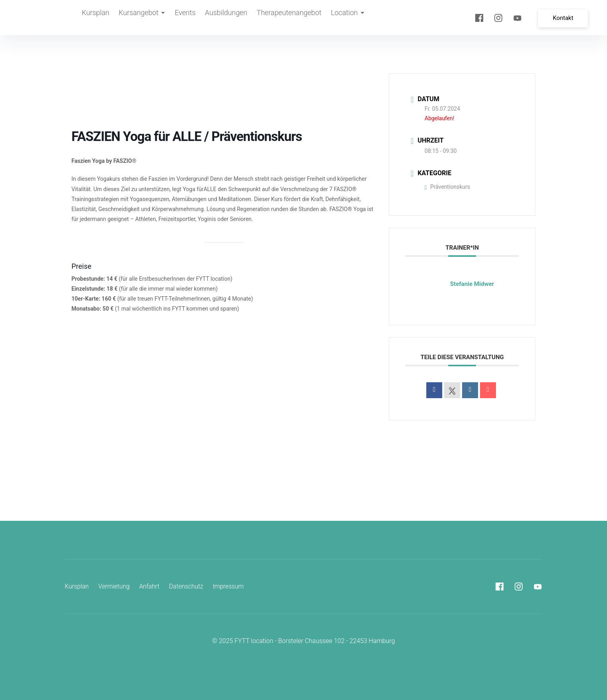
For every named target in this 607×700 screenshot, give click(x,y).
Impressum (232, 586)
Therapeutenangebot (294, 18)
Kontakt (565, 17)
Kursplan (96, 18)
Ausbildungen (232, 18)
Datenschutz (189, 586)
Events (189, 18)
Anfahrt (151, 586)
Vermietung (115, 586)
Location (352, 18)
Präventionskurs (447, 187)
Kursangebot (144, 18)
